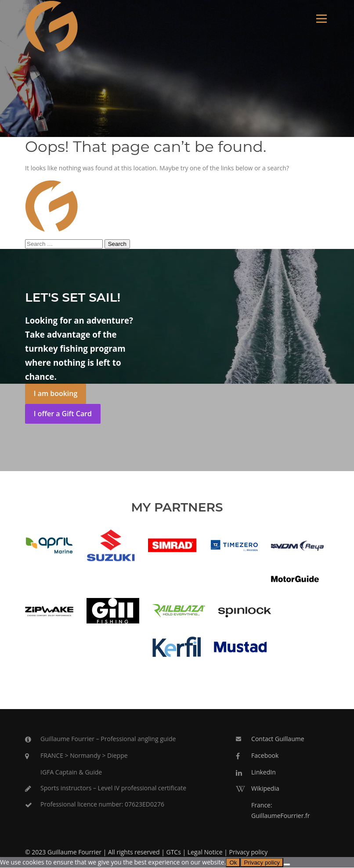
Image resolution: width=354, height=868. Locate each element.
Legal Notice (205, 852)
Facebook (265, 756)
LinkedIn (264, 773)
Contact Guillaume (278, 739)
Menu (321, 19)
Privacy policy (249, 852)
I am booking (56, 394)
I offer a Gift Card (63, 414)
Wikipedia (265, 789)
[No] (287, 865)
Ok (233, 863)
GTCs (173, 852)
